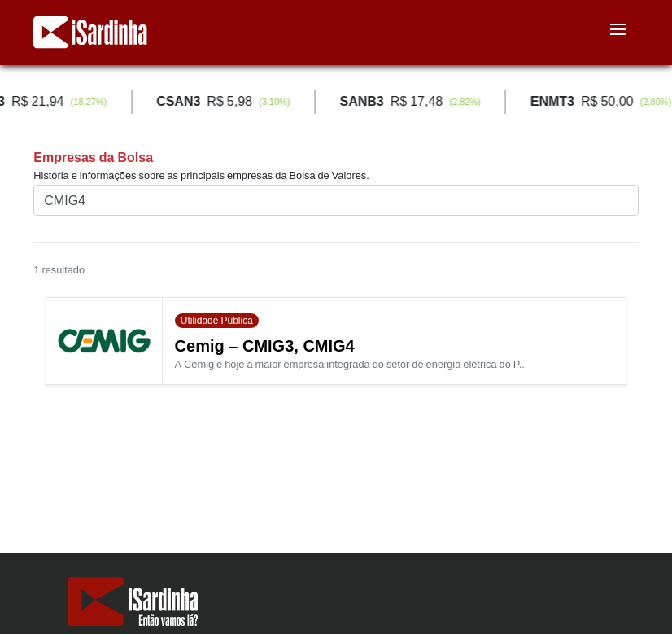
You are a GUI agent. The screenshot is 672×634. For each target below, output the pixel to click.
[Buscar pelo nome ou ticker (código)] (336, 200)
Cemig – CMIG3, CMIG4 (265, 346)
